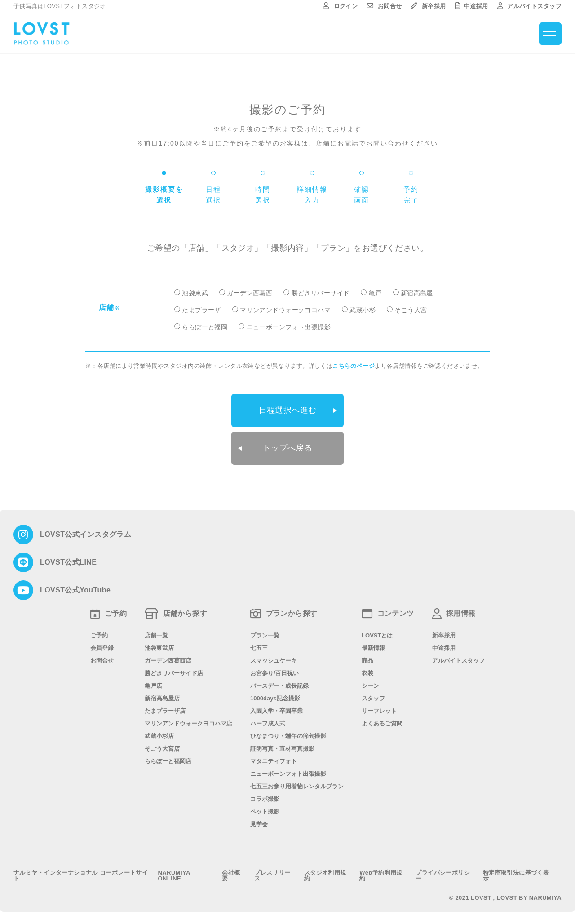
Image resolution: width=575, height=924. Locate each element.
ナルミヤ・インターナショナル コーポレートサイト (81, 874)
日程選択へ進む (288, 410)
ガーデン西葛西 (250, 293)
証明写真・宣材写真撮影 (282, 747)
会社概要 (231, 874)
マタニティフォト (274, 760)
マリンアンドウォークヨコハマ (285, 310)
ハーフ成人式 (268, 722)
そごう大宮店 (162, 747)
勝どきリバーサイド (321, 293)
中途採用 (472, 6)
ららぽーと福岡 (205, 327)
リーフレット (379, 710)
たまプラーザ (201, 310)
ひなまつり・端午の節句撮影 (288, 735)
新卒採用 (428, 6)
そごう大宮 (411, 310)
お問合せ (384, 6)
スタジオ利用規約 (325, 874)
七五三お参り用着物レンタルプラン (297, 785)
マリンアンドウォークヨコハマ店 (188, 722)
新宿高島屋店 (162, 697)
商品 (367, 659)
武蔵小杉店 (159, 735)
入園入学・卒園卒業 (276, 710)
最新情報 (373, 647)
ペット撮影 (265, 810)
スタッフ (373, 697)
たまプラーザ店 (165, 710)
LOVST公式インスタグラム (86, 533)
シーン (370, 684)
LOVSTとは (377, 634)
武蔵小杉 (363, 310)
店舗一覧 (156, 634)
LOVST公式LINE (68, 561)
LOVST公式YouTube (75, 589)
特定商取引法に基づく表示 (516, 874)
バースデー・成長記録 (279, 684)
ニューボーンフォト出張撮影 (289, 327)
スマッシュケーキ (274, 659)
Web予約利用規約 (381, 874)
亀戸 (375, 293)
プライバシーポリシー (443, 874)
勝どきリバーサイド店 (174, 672)
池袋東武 (195, 293)
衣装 (367, 672)
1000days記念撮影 (275, 697)
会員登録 (102, 647)
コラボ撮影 (265, 798)
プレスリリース (272, 874)
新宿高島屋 (417, 293)
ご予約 (99, 634)
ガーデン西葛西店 (168, 659)
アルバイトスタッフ (529, 6)
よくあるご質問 (382, 722)
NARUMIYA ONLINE (174, 874)
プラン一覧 (265, 634)
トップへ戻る (288, 447)
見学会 (259, 823)
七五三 (259, 647)
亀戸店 (153, 684)
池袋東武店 (159, 647)
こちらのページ (354, 366)
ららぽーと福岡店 (168, 760)
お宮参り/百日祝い (274, 672)
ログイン (340, 6)
